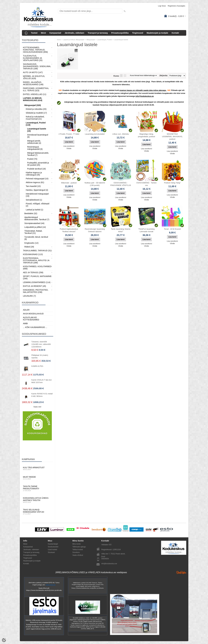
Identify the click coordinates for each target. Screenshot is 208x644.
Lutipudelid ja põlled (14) (35, 227)
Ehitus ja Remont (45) (35, 286)
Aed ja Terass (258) (33, 272)
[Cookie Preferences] (4, 640)
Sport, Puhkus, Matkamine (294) (37, 277)
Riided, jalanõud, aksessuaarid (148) (33, 83)
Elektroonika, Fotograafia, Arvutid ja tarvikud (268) (36, 260)
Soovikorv (76, 552)
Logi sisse (162, 6)
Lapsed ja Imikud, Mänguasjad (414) (33, 99)
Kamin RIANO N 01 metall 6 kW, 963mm (42, 395)
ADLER (26, 310)
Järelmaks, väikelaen (74, 33)
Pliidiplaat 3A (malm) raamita (40, 356)
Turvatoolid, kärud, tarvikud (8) (36, 238)
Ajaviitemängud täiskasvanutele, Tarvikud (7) (37, 218)
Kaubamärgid (53, 544)
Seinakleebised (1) (34, 200)
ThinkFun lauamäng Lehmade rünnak (147, 230)
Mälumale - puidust (69, 183)
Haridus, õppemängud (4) (37, 190)
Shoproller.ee (181, 572)
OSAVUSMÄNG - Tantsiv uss (146, 184)
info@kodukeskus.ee (109, 564)
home (59, 40)
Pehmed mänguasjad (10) (37, 179)
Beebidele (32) (31, 213)
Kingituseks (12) (31, 243)
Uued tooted (52, 550)
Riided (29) (29, 247)
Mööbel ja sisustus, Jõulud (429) (34, 77)
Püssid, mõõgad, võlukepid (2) (38, 205)
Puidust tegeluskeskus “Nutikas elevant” (69, 230)
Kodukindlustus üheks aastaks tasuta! (37, 500)
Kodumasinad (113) (33, 254)
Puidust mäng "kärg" (172, 183)
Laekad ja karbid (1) (35, 210)
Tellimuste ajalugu (79, 547)
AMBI (25, 323)
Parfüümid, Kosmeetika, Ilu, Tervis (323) (36, 89)
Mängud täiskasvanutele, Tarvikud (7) (38, 154)
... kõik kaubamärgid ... (35, 327)
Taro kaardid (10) (33, 186)
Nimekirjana (121, 76)
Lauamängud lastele (121, 40)
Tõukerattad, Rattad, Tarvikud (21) (33, 232)
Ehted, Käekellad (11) (35, 94)
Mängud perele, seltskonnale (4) (34, 142)
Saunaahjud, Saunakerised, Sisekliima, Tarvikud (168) (37, 66)
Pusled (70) (32, 159)
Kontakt (175, 33)
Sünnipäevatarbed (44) (34, 223)
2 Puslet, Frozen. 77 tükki (69, 134)
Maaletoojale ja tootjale (157, 33)
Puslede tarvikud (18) (37, 169)
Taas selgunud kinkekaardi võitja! (37, 512)
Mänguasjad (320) (33, 105)
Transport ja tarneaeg (98, 33)
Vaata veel (37, 407)
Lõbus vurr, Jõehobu (121, 134)
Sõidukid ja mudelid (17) (36, 113)
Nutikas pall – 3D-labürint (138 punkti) (95, 184)
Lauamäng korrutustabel (95, 134)
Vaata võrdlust (78, 555)
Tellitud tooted (78, 550)
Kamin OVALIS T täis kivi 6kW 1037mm (42, 381)
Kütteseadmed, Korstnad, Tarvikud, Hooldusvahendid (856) (35, 50)
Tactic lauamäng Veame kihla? (121, 230)
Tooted (34, 33)
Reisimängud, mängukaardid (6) (35, 148)
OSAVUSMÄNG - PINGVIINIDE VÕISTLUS (121, 184)
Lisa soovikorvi (69, 146)
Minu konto (77, 544)
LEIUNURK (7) (29, 296)
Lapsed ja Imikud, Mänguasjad (74, 40)
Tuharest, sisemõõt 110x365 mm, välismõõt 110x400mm (41, 344)
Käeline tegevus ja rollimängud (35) (34, 174)
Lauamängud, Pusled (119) (36, 124)
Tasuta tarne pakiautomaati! (37, 488)
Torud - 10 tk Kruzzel (172, 229)
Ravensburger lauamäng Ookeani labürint (95, 230)
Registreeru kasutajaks (176, 6)
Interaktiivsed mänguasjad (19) (37, 195)
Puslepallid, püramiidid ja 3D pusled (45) (38, 164)
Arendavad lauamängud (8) (38, 136)
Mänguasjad (91, 40)
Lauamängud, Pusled (104, 40)
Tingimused (138, 33)
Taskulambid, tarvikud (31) (37, 251)
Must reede (37, 478)
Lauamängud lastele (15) (37, 130)
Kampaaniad (55, 33)
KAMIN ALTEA (37, 366)
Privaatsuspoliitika (120, 33)
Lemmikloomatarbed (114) (37, 282)
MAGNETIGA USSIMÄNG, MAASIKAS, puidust (172, 137)
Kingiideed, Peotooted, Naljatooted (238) (36, 291)
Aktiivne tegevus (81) (35, 182)
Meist (43, 33)
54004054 (105, 559)
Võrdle (69, 149)
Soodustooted (53, 547)
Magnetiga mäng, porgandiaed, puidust (146, 135)
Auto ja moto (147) (33, 72)
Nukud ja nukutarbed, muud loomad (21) (35, 118)
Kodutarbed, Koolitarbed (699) (37, 268)
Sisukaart (51, 552)
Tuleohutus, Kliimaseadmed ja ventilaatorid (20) (33, 58)
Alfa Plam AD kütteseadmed (31, 319)
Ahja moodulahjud (33, 314)
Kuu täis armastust (37, 468)
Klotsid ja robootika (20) (36, 109)
